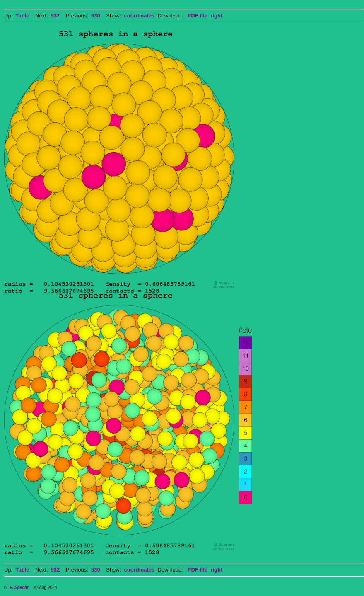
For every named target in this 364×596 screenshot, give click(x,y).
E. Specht (19, 588)
